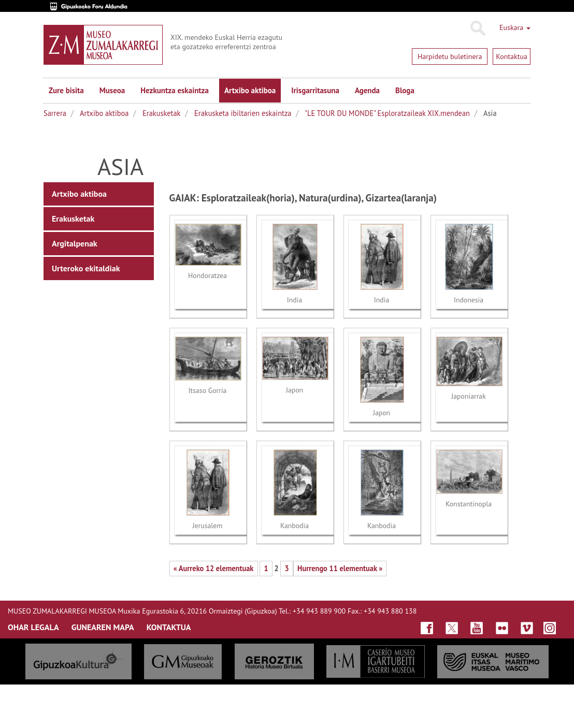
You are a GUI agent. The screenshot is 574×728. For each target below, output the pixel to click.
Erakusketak (161, 113)
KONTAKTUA (169, 627)
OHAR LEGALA (33, 627)
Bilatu (477, 28)
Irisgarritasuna (315, 90)
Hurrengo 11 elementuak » (340, 568)
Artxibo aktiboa (250, 90)
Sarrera (55, 113)
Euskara (515, 27)
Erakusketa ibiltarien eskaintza (243, 113)
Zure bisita (66, 90)
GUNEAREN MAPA (103, 627)
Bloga (405, 90)
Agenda (367, 90)
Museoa (112, 90)
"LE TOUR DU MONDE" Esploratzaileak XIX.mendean (387, 113)
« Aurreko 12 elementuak (214, 568)
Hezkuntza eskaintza (175, 90)
